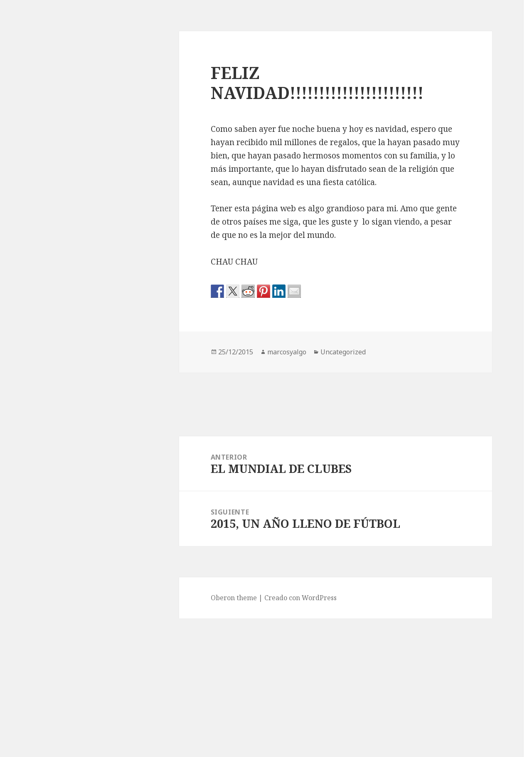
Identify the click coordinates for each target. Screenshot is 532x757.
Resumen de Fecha (436, 426)
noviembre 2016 (433, 504)
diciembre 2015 (432, 670)
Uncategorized (430, 443)
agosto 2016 (426, 554)
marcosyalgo (139, 352)
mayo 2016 (424, 587)
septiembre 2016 (433, 537)
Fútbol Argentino (434, 376)
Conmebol (423, 343)
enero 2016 (425, 654)
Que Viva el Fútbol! (438, 44)
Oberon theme (86, 598)
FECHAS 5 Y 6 (428, 202)
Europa (419, 360)
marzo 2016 (425, 621)
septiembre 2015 (433, 720)
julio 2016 (422, 571)
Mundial (420, 410)
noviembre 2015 (433, 687)
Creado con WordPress (153, 598)
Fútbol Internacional (440, 393)
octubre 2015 (428, 704)
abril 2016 (423, 604)
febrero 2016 (427, 637)
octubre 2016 (428, 521)
